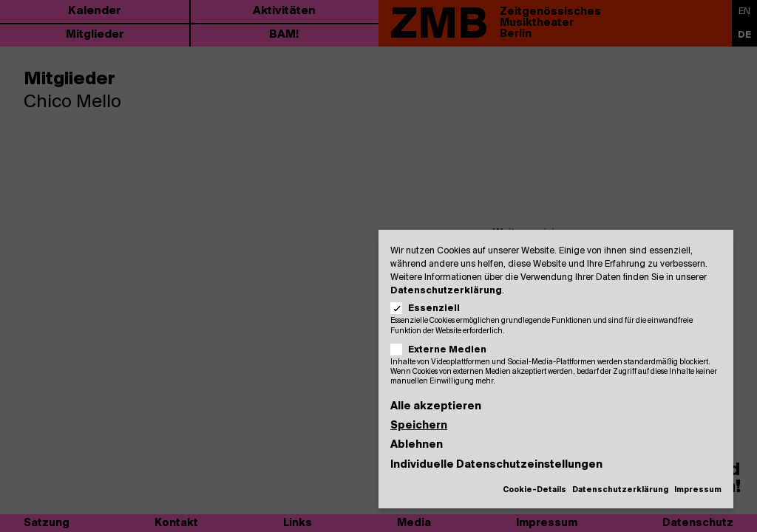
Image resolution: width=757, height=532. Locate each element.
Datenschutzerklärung (446, 291)
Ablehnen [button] (417, 445)
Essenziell (430, 308)
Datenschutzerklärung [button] (620, 490)
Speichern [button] (419, 426)
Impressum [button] (698, 490)
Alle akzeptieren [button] (436, 407)
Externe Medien (443, 350)
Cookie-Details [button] (534, 490)
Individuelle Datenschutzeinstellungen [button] (496, 465)
